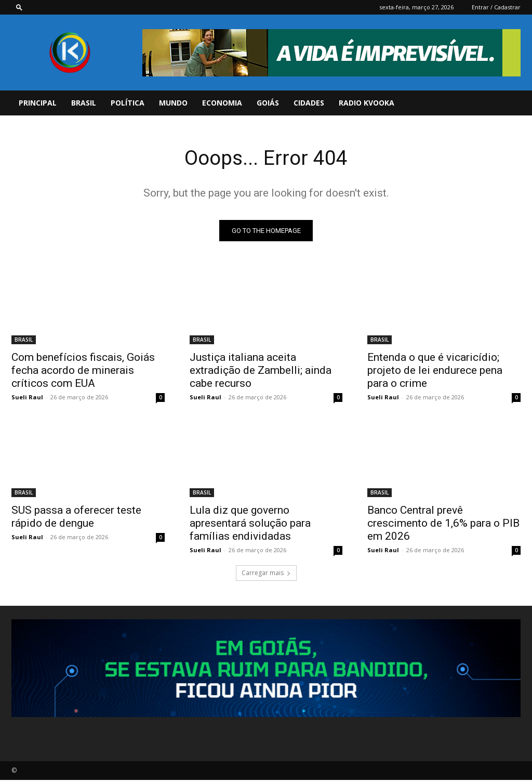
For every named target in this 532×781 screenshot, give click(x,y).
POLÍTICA (128, 103)
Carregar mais (266, 574)
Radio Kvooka (367, 103)
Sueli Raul (27, 398)
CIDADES (309, 103)
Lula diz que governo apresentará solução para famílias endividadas (250, 524)
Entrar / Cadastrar (496, 7)
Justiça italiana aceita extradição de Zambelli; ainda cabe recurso (261, 371)
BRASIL (84, 103)
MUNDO (173, 103)
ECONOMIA (222, 103)
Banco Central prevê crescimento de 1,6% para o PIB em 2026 (443, 524)
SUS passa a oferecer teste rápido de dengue (76, 518)
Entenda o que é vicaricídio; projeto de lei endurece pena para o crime (435, 371)
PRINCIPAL (38, 103)
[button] (19, 7)
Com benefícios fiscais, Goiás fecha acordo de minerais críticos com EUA (83, 371)
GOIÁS (268, 103)
